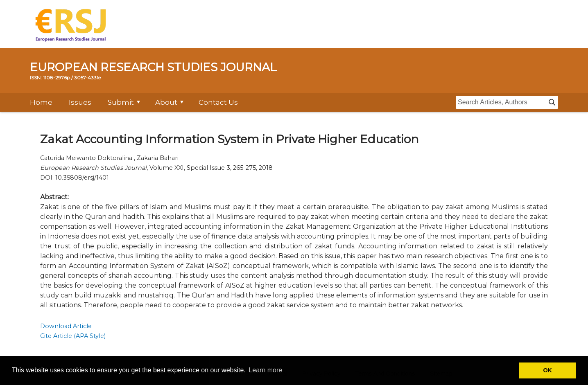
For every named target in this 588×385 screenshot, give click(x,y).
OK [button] (547, 370)
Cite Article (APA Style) (73, 336)
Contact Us (218, 102)
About (166, 102)
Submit (121, 102)
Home (41, 102)
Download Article (66, 326)
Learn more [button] (265, 370)
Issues (80, 102)
